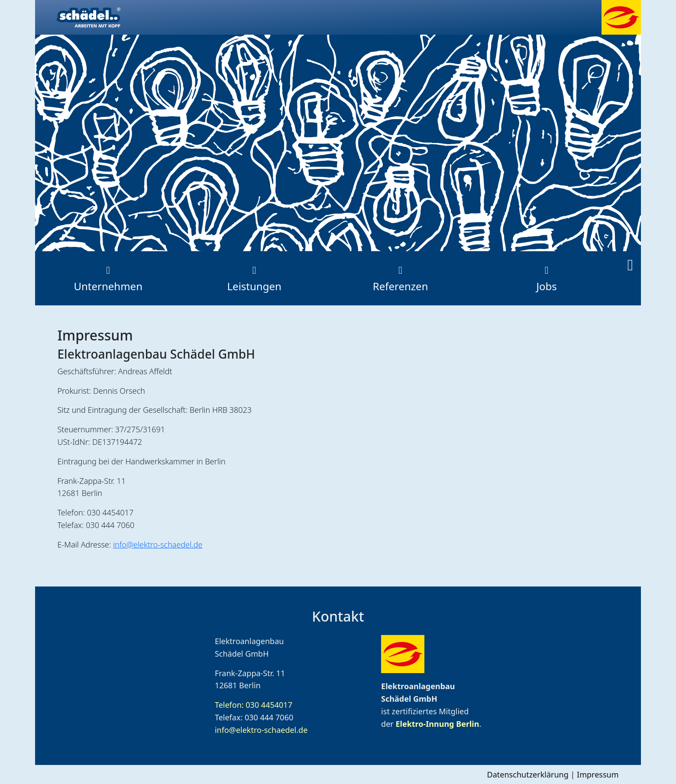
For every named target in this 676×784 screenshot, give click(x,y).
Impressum (598, 774)
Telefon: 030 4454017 (254, 705)
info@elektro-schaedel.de (158, 544)
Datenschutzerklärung (528, 774)
